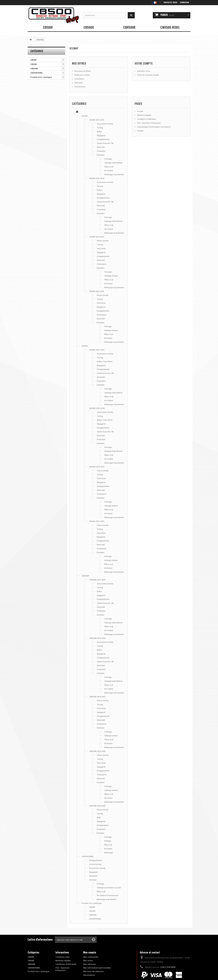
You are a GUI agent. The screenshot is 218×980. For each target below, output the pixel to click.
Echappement (103, 825)
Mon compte (90, 952)
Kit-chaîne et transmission (108, 895)
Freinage (108, 159)
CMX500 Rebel (95, 919)
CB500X (89, 27)
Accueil (140, 111)
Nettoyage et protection (114, 174)
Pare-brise (101, 248)
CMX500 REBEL (170, 27)
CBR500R (129, 27)
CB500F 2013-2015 (97, 120)
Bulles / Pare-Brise (105, 361)
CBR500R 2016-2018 (97, 638)
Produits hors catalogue (41, 77)
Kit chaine (108, 284)
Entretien (101, 155)
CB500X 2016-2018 (97, 408)
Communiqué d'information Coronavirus (154, 127)
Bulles (99, 132)
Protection (101, 151)
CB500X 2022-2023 (97, 521)
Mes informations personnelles (97, 968)
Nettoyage (109, 853)
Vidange (108, 841)
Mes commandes (91, 957)
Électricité (101, 206)
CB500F (48, 27)
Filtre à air (108, 845)
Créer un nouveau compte (148, 75)
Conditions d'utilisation (146, 119)
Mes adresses (90, 964)
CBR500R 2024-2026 (97, 806)
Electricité (101, 147)
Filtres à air (109, 280)
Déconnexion (89, 975)
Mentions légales (144, 115)
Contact (140, 131)
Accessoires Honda (105, 124)
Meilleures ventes (82, 75)
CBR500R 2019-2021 (97, 697)
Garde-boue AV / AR (105, 143)
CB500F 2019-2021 (97, 237)
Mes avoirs (88, 961)
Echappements (103, 139)
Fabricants (79, 83)
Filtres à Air (109, 167)
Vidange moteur (111, 276)
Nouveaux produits (82, 71)
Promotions (79, 79)
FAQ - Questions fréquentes (149, 123)
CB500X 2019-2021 (97, 467)
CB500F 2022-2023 (97, 291)
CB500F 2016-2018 (97, 178)
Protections (102, 264)
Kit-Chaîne (109, 171)
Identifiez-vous (143, 71)
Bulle (99, 817)
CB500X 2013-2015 (97, 350)
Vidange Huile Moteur (114, 163)
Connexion (184, 2)
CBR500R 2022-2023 (97, 751)
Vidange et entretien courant (109, 888)
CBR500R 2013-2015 (97, 580)
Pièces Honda (103, 241)
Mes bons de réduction (93, 971)
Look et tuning (95, 864)
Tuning (100, 128)
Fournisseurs (80, 87)
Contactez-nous (170, 2)
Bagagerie (101, 135)
